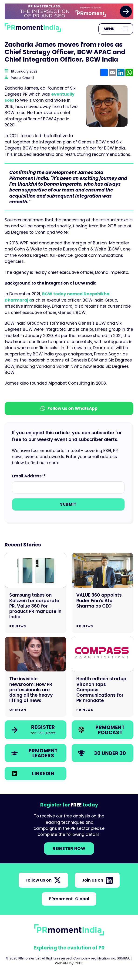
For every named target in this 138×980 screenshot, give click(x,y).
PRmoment (69, 899)
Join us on (97, 880)
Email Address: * (29, 476)
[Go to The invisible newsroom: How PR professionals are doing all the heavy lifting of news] (35, 677)
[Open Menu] (116, 29)
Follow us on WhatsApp (69, 408)
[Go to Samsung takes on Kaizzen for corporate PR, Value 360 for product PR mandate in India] (35, 593)
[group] (69, 11)
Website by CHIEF (69, 963)
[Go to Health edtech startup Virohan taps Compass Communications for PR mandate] (103, 677)
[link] (69, 11)
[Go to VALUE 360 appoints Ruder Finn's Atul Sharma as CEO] (103, 593)
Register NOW (69, 848)
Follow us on (43, 880)
